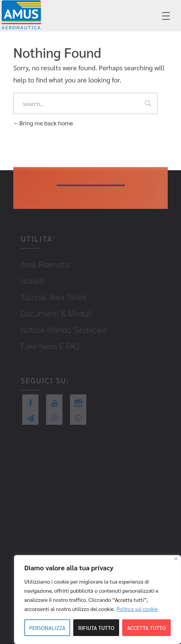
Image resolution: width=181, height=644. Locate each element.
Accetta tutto (146, 628)
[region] (98, 600)
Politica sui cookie (137, 609)
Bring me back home (43, 123)
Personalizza (47, 628)
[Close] (176, 559)
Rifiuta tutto (96, 628)
